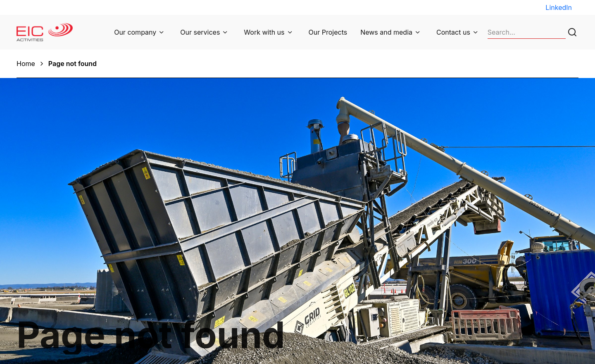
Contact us (453, 32)
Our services (200, 32)
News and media (386, 32)
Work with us (264, 32)
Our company (135, 32)
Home (26, 64)
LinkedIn (559, 7)
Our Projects (328, 32)
